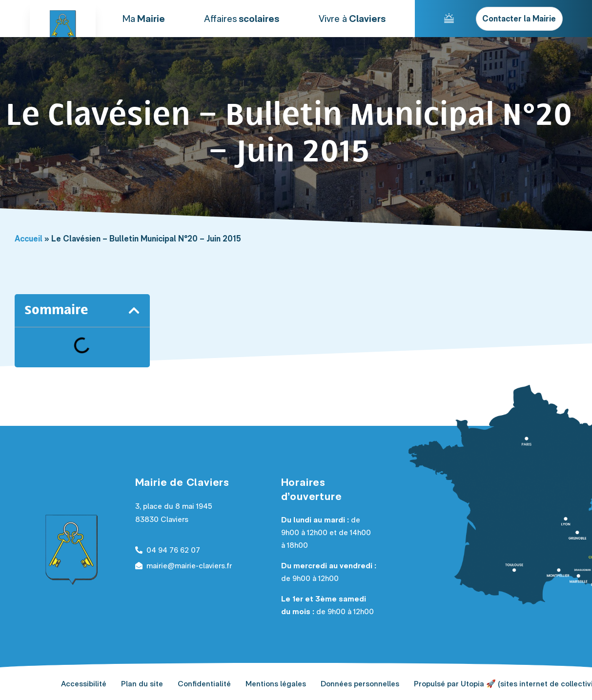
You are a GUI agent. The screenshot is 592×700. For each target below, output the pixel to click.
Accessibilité (84, 684)
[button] (134, 310)
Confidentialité (204, 684)
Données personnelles (360, 684)
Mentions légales (276, 684)
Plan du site (142, 684)
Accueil (29, 239)
